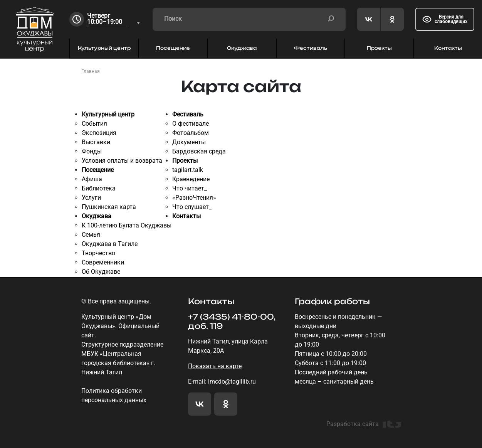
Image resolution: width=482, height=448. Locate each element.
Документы (189, 142)
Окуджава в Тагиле (110, 244)
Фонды (92, 151)
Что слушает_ (192, 207)
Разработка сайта (364, 424)
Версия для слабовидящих (445, 19)
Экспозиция (99, 133)
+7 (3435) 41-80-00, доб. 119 (232, 322)
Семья (91, 235)
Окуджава (242, 48)
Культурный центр (104, 48)
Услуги (91, 198)
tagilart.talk (188, 170)
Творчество (98, 253)
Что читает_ (190, 188)
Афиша (92, 179)
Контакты (448, 48)
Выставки (96, 142)
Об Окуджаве (101, 272)
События (94, 124)
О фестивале (191, 124)
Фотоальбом (191, 133)
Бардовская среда (199, 151)
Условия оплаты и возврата (122, 161)
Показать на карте (215, 366)
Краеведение (191, 179)
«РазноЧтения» (194, 198)
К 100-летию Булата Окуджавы (127, 225)
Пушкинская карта (109, 207)
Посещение (173, 48)
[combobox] (114, 19)
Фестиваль (311, 48)
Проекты (379, 48)
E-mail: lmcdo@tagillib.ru (222, 381)
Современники (103, 262)
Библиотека (99, 188)
